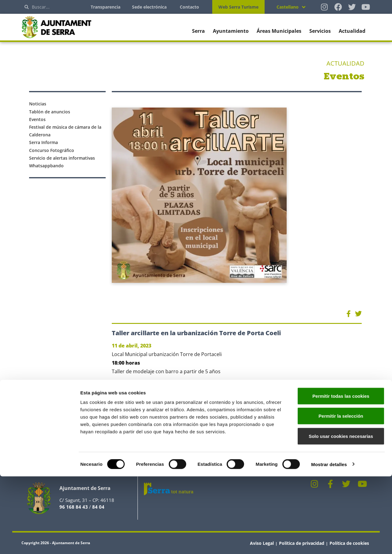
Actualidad (352, 31)
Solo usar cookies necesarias (341, 514)
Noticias (38, 104)
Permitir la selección (341, 494)
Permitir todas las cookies (341, 474)
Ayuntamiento (231, 31)
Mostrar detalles (329, 542)
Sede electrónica (149, 7)
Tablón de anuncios (50, 112)
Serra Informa (43, 142)
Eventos (37, 119)
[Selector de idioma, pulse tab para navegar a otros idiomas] (291, 7)
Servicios (320, 31)
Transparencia (106, 7)
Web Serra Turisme (238, 7)
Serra (198, 31)
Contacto (189, 7)
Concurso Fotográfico (52, 150)
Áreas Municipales (279, 31)
